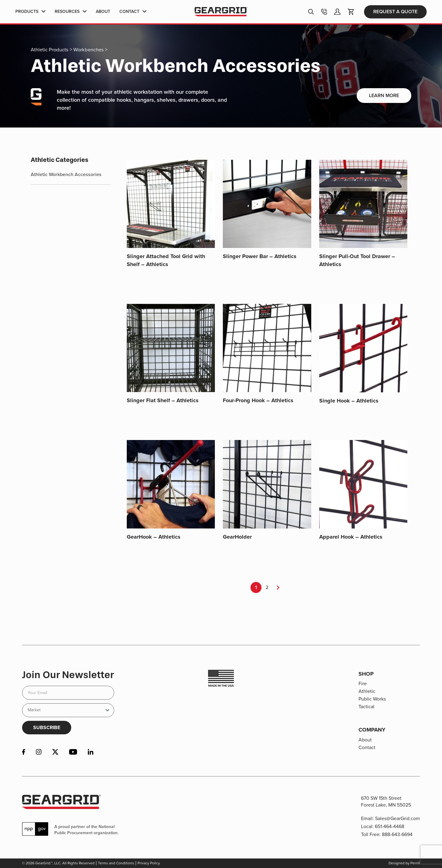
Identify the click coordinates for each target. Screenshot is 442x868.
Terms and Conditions (116, 863)
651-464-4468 (390, 826)
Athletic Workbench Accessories (66, 174)
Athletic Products (50, 50)
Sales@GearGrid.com (397, 818)
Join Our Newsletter (68, 675)
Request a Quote (395, 12)
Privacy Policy (149, 863)
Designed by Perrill (404, 863)
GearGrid (221, 12)
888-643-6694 (397, 834)
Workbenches (89, 50)
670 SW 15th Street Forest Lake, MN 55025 (386, 801)
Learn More (384, 95)
